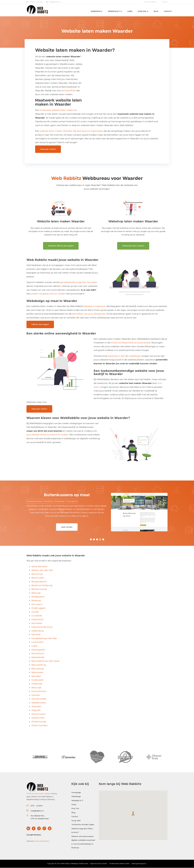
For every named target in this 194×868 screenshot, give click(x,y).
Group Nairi (76, 821)
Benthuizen (38, 578)
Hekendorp (38, 631)
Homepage (76, 792)
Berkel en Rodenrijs (42, 585)
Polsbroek (37, 684)
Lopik (34, 646)
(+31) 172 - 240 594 (35, 2)
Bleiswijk (36, 593)
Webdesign (97, 11)
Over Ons (143, 11)
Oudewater (38, 680)
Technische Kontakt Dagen (83, 825)
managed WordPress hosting (74, 513)
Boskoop (36, 600)
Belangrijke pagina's (139, 864)
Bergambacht (39, 582)
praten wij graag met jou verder (48, 294)
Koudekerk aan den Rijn (44, 638)
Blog (156, 11)
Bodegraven (38, 597)
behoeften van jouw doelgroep (89, 314)
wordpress (73, 501)
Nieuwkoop (38, 669)
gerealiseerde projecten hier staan (79, 282)
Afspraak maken (48, 149)
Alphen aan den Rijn (42, 570)
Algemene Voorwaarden (99, 864)
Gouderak (37, 616)
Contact (165, 2)
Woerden (36, 706)
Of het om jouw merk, (35, 794)
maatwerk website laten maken (57, 110)
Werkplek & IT (115, 11)
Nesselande (38, 657)
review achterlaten (42, 841)
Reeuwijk (36, 688)
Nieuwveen (38, 672)
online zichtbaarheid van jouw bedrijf (131, 343)
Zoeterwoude (39, 722)
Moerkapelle (38, 650)
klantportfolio (69, 91)
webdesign (135, 356)
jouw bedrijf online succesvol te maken (47, 435)
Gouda (35, 612)
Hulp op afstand (150, 2)
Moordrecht (38, 654)
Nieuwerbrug (39, 665)
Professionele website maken (119, 864)
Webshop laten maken (133, 246)
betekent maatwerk (95, 306)
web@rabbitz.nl (53, 2)
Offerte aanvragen (40, 324)
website (48, 794)
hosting (49, 501)
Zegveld (36, 710)
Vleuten (36, 695)
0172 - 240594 (37, 806)
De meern (37, 604)
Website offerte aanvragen (61, 246)
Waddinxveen (39, 703)
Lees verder (67, 527)
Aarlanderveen (39, 566)
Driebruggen (38, 608)
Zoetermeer (38, 718)
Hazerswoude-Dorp (42, 627)
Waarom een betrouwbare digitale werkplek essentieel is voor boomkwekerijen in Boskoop (83, 842)
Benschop (37, 574)
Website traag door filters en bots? (82, 831)
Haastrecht (37, 619)
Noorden (36, 676)
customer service (35, 501)
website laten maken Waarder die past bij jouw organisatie (71, 131)
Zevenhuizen (39, 714)
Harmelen (37, 623)
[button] (133, 813)
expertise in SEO (116, 356)
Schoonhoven (39, 691)
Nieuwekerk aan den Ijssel (45, 661)
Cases (130, 11)
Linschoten (37, 642)
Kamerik (36, 635)
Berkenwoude (39, 589)
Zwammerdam (40, 725)
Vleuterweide (39, 699)
